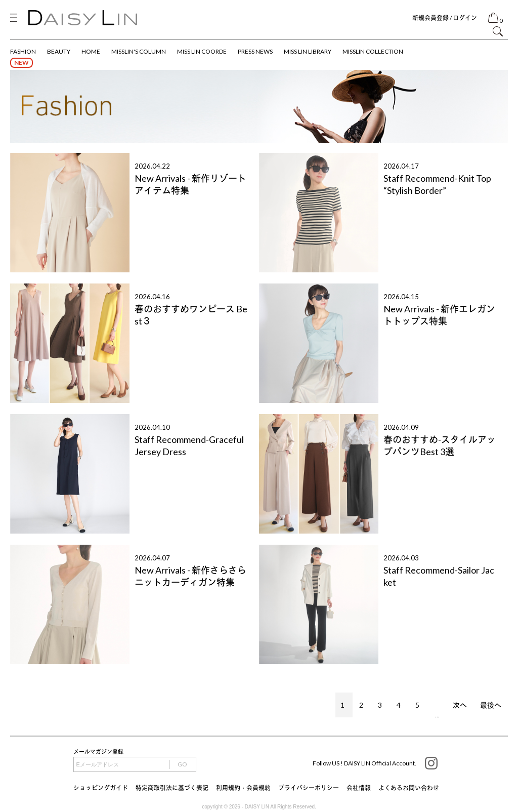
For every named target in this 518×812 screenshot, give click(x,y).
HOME (91, 51)
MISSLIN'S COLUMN (139, 51)
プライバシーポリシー (309, 788)
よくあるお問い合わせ (409, 788)
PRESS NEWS (255, 51)
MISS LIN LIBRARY (308, 51)
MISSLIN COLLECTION (373, 51)
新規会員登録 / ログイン (445, 18)
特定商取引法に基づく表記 (172, 788)
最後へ (491, 705)
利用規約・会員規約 (243, 788)
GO (182, 764)
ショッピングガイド (101, 788)
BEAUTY (59, 51)
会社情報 (359, 788)
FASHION (23, 51)
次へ (460, 705)
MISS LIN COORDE (202, 51)
